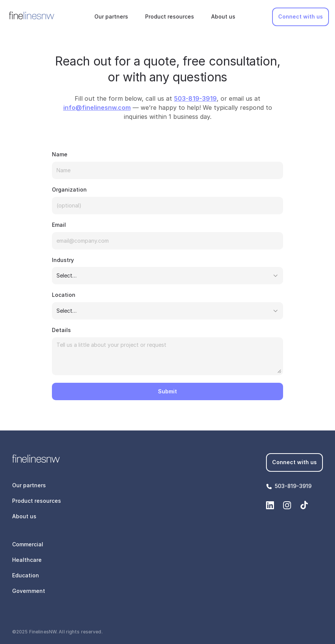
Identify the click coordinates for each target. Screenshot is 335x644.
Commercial (28, 544)
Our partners (111, 16)
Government (29, 591)
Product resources (170, 16)
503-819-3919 (293, 486)
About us (223, 16)
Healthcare (27, 560)
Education (26, 575)
